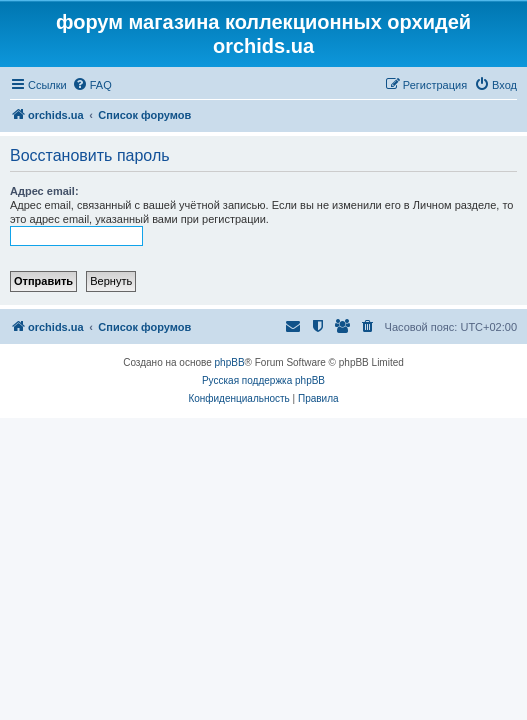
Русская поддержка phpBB (263, 380)
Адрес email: (44, 191)
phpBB (230, 362)
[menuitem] (92, 85)
